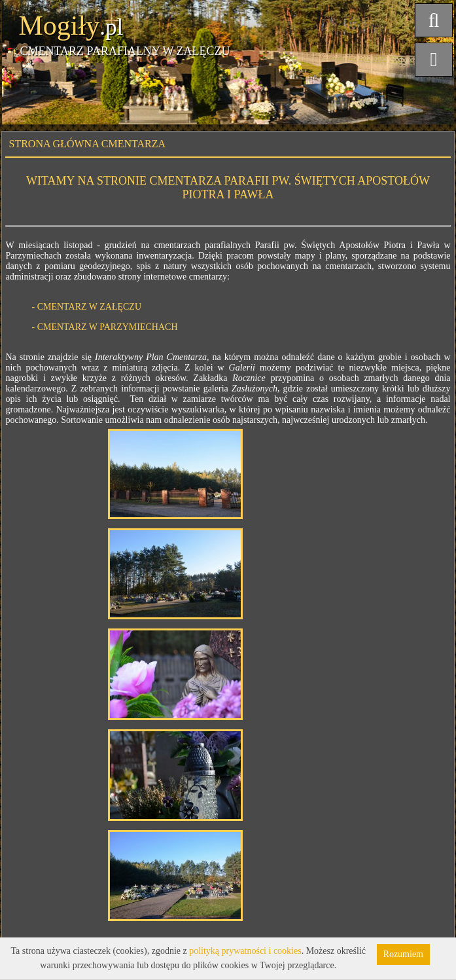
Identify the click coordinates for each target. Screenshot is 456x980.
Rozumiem (403, 954)
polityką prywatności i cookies (245, 951)
